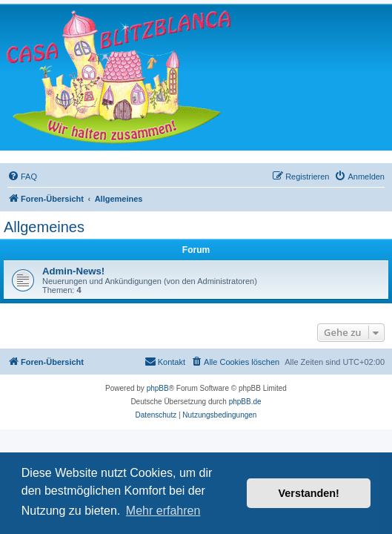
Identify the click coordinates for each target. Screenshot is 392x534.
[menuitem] (22, 177)
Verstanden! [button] (309, 493)
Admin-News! (73, 271)
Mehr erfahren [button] (163, 511)
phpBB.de (245, 402)
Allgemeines (44, 227)
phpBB (158, 388)
